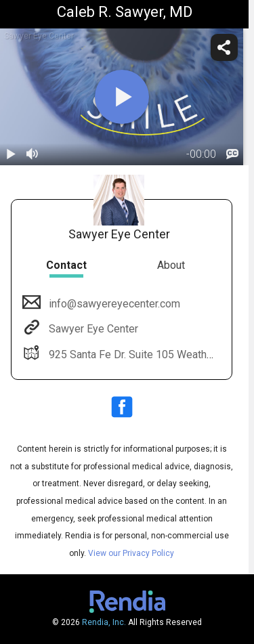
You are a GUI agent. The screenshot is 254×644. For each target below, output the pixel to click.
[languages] (232, 154)
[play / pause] (11, 154)
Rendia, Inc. (104, 622)
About (171, 265)
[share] (224, 47)
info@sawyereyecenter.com (113, 304)
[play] (122, 97)
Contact (66, 265)
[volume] (33, 154)
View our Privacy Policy (131, 553)
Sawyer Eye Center (92, 329)
